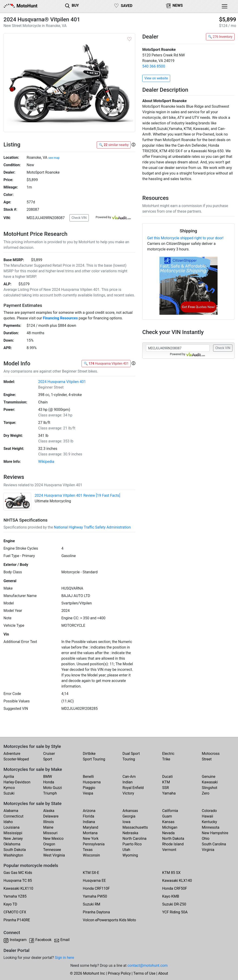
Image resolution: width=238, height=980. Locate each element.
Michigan (170, 827)
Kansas (168, 822)
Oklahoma (12, 844)
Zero (205, 793)
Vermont (169, 850)
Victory (128, 793)
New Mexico (53, 839)
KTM (166, 782)
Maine (48, 827)
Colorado (209, 811)
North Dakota (173, 839)
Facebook (43, 940)
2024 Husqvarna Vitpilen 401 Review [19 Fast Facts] (77, 495)
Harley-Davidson (17, 782)
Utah (126, 850)
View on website (156, 78)
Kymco (9, 788)
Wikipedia (46, 462)
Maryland (90, 827)
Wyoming (130, 855)
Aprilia (9, 777)
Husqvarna (92, 782)
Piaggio (89, 788)
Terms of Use (144, 973)
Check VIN (79, 218)
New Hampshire (215, 833)
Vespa (88, 793)
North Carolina (134, 839)
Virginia (208, 850)
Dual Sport (131, 754)
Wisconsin (91, 855)
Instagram (18, 940)
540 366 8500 (154, 66)
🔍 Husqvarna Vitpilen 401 (106, 363)
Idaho (8, 822)
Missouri (50, 833)
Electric (168, 754)
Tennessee (52, 850)
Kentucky (209, 822)
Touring (129, 759)
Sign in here (64, 958)
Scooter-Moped (16, 759)
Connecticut (13, 816)
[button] (133, 145)
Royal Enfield (133, 788)
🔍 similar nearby (114, 145)
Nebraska (130, 833)
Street (207, 759)
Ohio (206, 839)
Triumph (50, 793)
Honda (49, 782)
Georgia (129, 816)
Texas (88, 850)
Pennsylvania (94, 844)
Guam (167, 816)
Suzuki (9, 793)
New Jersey (13, 839)
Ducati (168, 777)
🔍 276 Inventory (220, 37)
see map (54, 158)
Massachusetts (135, 827)
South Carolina (214, 844)
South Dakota (15, 850)
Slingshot (210, 788)
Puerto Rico (132, 844)
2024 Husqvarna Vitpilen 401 (62, 382)
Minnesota (210, 827)
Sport (48, 759)
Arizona (89, 811)
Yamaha (169, 793)
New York (91, 839)
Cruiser (49, 754)
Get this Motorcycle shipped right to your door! (185, 238)
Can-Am (129, 777)
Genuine (208, 777)
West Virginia (54, 855)
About (163, 973)
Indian (128, 782)
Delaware (51, 816)
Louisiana (12, 827)
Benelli (88, 777)
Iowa (126, 822)
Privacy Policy (119, 973)
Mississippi (13, 833)
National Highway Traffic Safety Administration (92, 527)
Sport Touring (94, 759)
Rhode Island (173, 844)
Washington (13, 855)
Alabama (11, 811)
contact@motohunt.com (147, 965)
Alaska (49, 811)
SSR (166, 788)
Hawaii (207, 816)
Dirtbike (89, 754)
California (170, 811)
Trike (166, 759)
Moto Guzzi (53, 788)
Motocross (211, 754)
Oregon (49, 844)
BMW (48, 777)
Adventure (12, 754)
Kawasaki (210, 782)
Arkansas (130, 811)
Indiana (89, 822)
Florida (88, 816)
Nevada (169, 833)
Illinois (49, 822)
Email (65, 940)
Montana (90, 833)
